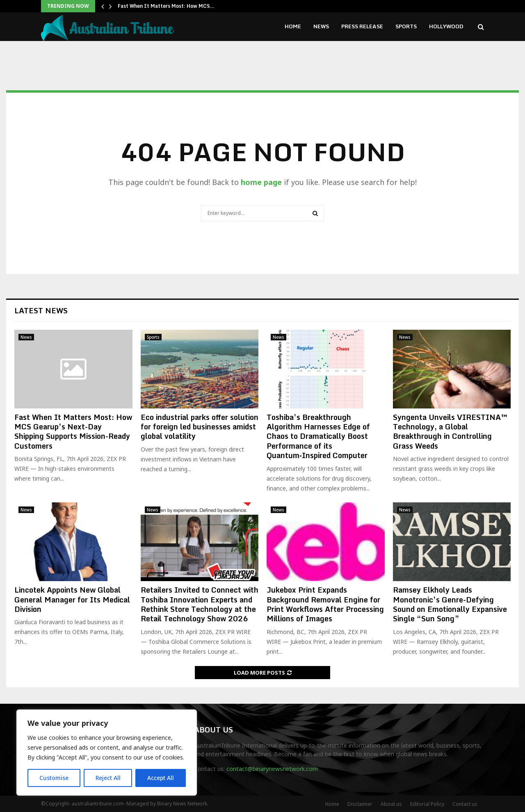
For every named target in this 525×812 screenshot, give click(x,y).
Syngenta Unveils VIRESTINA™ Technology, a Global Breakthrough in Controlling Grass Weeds (450, 431)
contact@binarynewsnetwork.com (272, 769)
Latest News (41, 310)
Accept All (161, 778)
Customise (54, 778)
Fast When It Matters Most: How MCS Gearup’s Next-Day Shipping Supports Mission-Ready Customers (73, 431)
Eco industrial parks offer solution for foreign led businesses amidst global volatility (200, 427)
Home (293, 26)
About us (391, 804)
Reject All (108, 778)
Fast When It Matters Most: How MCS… (166, 6)
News (321, 26)
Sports (406, 26)
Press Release (362, 26)
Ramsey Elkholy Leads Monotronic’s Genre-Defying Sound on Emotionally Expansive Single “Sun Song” (450, 604)
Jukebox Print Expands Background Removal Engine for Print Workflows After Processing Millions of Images (325, 604)
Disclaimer (360, 804)
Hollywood (446, 26)
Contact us (465, 804)
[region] (107, 753)
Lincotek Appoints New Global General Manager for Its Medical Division (72, 599)
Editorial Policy (427, 804)
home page (261, 182)
